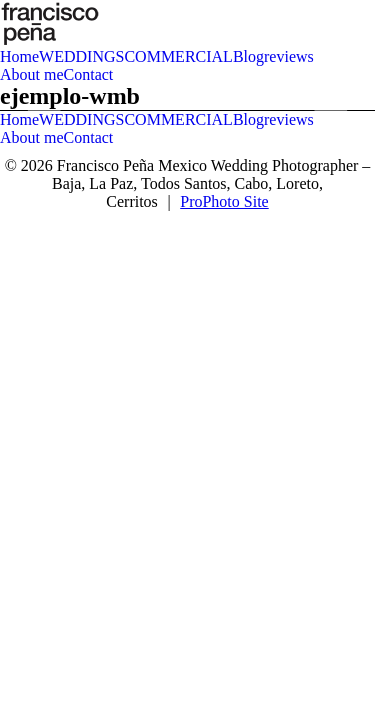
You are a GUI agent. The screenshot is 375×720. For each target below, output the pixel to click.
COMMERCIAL (178, 56)
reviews (289, 56)
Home (19, 56)
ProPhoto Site (224, 201)
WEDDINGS (81, 56)
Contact (89, 74)
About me (32, 74)
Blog (248, 56)
